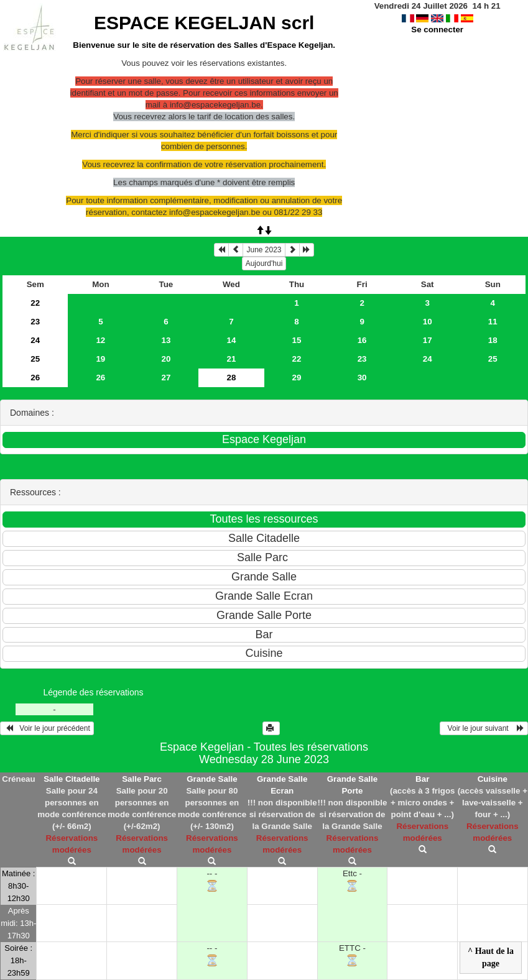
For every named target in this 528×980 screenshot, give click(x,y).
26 (35, 378)
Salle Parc (142, 779)
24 (35, 340)
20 (166, 359)
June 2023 (264, 250)
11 (493, 322)
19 (100, 359)
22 (35, 303)
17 (428, 340)
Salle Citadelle (72, 779)
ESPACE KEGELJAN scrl (204, 23)
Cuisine (493, 779)
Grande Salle (212, 779)
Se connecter (437, 30)
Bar (422, 779)
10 (428, 322)
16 (362, 340)
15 (297, 340)
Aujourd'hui (264, 263)
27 (166, 378)
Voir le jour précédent (47, 728)
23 (35, 322)
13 (166, 340)
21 (232, 359)
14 (232, 340)
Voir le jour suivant (484, 728)
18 (493, 340)
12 (100, 340)
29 (297, 378)
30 (362, 378)
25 (35, 359)
